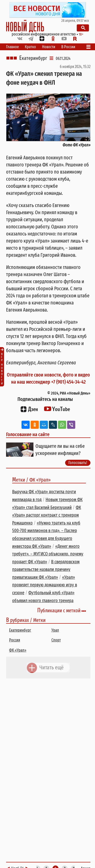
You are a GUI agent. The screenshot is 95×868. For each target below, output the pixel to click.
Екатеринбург (33, 58)
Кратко (30, 47)
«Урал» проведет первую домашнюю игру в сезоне (45, 585)
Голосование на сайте (28, 434)
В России (68, 47)
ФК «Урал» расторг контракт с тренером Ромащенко (47, 515)
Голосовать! (78, 463)
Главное (12, 47)
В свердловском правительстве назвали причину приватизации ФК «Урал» (46, 569)
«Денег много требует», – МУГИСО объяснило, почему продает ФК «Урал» (48, 554)
